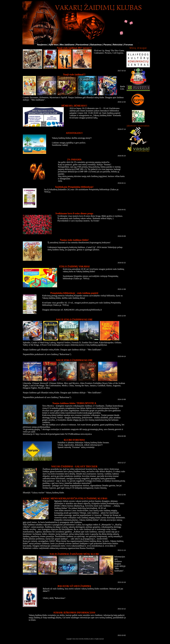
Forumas (129, 45)
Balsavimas (96, 45)
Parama (107, 45)
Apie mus (53, 45)
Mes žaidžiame (67, 45)
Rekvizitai (118, 45)
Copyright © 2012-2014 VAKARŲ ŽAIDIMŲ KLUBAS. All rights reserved (85, 639)
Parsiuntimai (82, 45)
